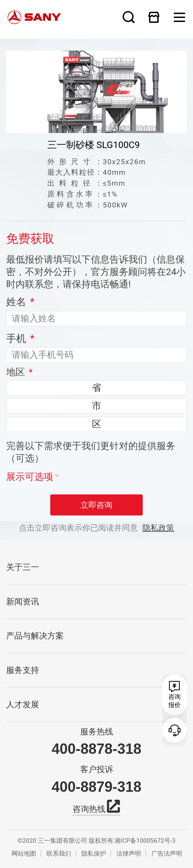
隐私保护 (94, 853)
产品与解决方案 (35, 636)
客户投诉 (97, 769)
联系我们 (59, 853)
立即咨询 (96, 513)
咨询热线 (96, 808)
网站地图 (24, 853)
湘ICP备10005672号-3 (145, 840)
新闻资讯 (23, 602)
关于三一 (23, 567)
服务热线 (97, 732)
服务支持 (23, 670)
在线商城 (154, 17)
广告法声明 (167, 853)
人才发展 (23, 705)
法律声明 (129, 853)
